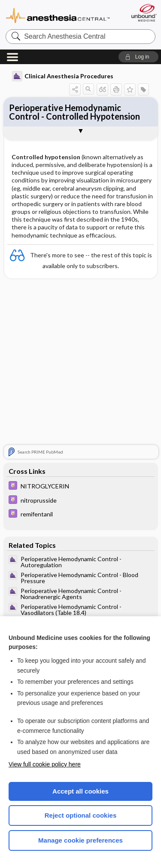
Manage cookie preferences (80, 840)
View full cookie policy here (45, 764)
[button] (138, 57)
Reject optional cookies (81, 815)
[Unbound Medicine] (144, 13)
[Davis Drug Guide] (81, 487)
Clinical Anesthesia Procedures (63, 76)
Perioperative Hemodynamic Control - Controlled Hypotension (74, 112)
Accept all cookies (80, 791)
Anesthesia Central (58, 15)
